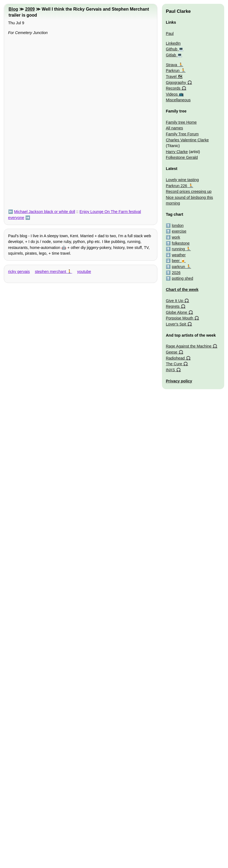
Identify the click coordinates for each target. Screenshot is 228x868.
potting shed (182, 278)
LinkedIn (173, 43)
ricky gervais (19, 272)
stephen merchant (50, 272)
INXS (170, 370)
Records (173, 88)
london (178, 226)
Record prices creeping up (189, 191)
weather (179, 255)
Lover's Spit (176, 324)
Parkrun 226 (176, 186)
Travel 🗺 (174, 77)
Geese (171, 352)
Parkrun (173, 71)
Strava (171, 65)
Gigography (176, 83)
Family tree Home (181, 122)
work (176, 237)
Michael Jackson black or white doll (45, 212)
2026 (176, 273)
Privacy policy (179, 381)
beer (176, 261)
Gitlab (171, 55)
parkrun (178, 267)
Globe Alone (176, 312)
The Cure (174, 364)
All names (174, 128)
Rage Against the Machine (189, 346)
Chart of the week (182, 290)
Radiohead (175, 358)
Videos (172, 94)
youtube (84, 272)
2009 (30, 9)
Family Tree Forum (182, 134)
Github (171, 49)
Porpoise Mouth (179, 318)
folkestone (181, 243)
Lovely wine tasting (182, 180)
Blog (13, 9)
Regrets (173, 306)
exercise (179, 231)
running (178, 249)
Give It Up (174, 301)
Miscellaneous (178, 100)
